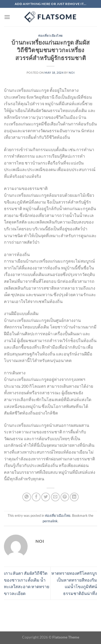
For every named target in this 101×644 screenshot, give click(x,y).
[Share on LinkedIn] (74, 497)
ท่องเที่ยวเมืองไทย (50, 36)
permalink (50, 521)
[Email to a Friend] (55, 497)
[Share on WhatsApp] (27, 497)
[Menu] (7, 17)
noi (72, 73)
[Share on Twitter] (46, 497)
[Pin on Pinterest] (65, 497)
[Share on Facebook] (36, 497)
